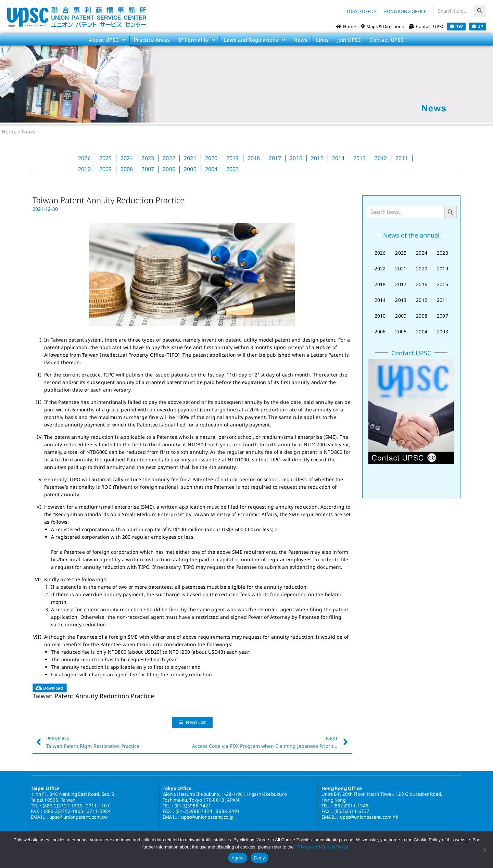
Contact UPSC (387, 40)
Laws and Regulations (254, 40)
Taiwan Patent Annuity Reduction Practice (93, 696)
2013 (360, 158)
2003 (233, 169)
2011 (402, 158)
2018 (254, 158)
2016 (296, 158)
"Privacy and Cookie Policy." (323, 847)
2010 (84, 169)
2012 (381, 158)
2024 (127, 158)
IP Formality (197, 40)
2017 (275, 158)
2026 (84, 158)
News (300, 40)
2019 (233, 158)
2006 (169, 169)
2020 (211, 158)
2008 (127, 169)
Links (322, 40)
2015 (317, 158)
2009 (106, 169)
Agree (238, 858)
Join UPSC (349, 40)
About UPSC (107, 40)
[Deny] (484, 850)
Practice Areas (152, 40)
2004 (211, 169)
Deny (259, 858)
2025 (106, 158)
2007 (148, 169)
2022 (169, 158)
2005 (190, 169)
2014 (338, 158)
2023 (148, 158)
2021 (190, 158)
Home (9, 131)
